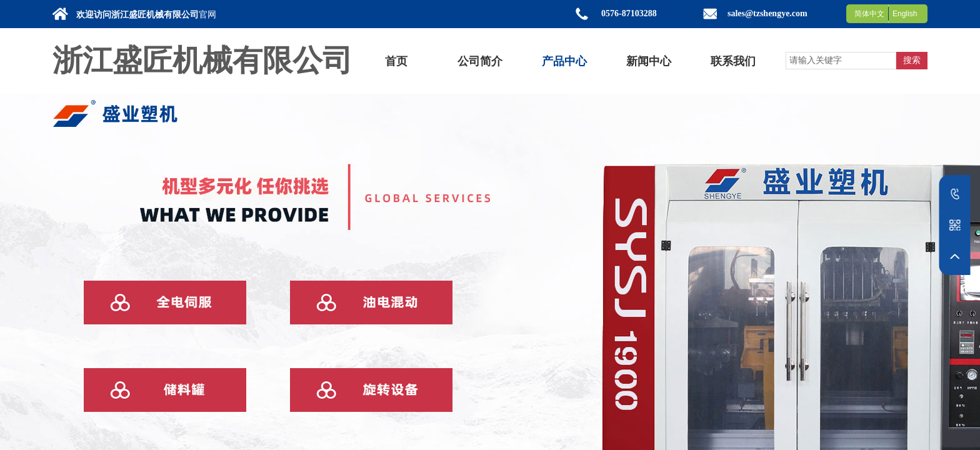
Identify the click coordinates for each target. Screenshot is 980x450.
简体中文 (869, 14)
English (905, 14)
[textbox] (841, 61)
